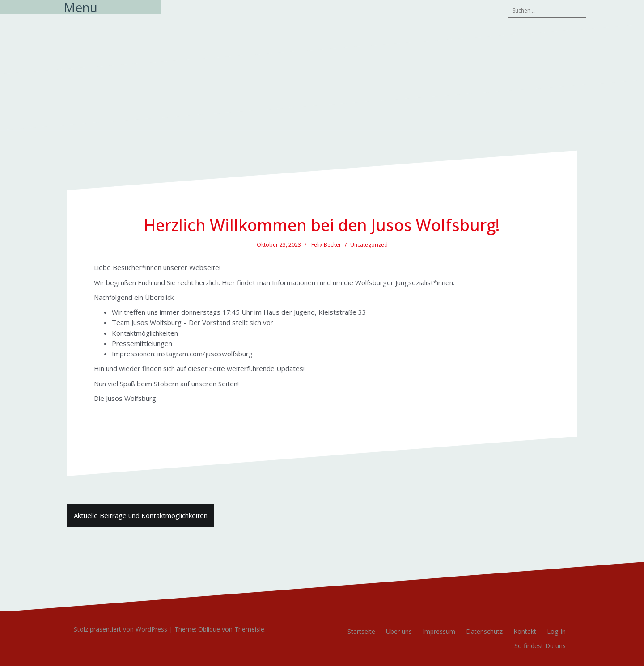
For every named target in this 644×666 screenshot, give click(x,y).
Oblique (209, 629)
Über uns (399, 631)
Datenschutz (484, 631)
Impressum (439, 631)
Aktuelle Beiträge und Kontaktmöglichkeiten (141, 515)
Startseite (361, 631)
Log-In (556, 631)
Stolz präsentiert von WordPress (121, 629)
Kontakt (525, 631)
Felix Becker (326, 245)
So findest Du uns (540, 646)
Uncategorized (369, 245)
